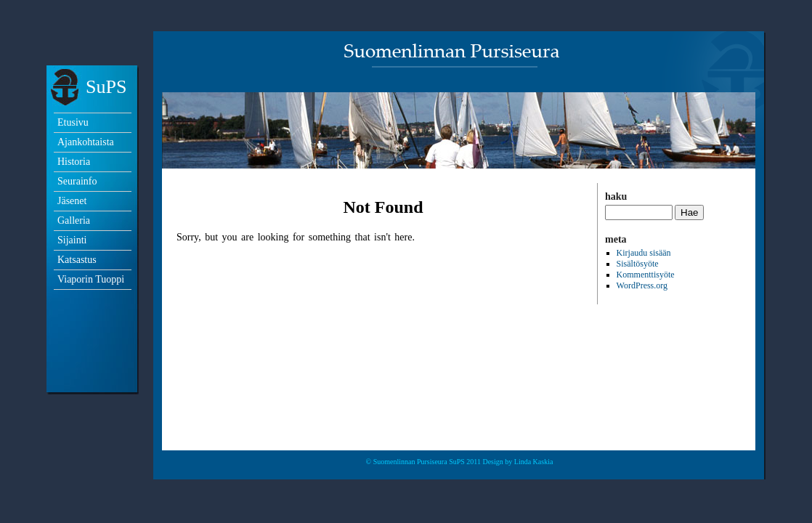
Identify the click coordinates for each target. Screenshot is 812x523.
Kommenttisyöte (646, 275)
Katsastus (77, 260)
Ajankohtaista (86, 142)
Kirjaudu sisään (644, 253)
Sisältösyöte (638, 264)
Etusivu (73, 122)
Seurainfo (77, 181)
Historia (74, 162)
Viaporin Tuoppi (91, 279)
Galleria (74, 220)
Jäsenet (72, 201)
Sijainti (72, 240)
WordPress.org (642, 285)
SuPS (106, 87)
